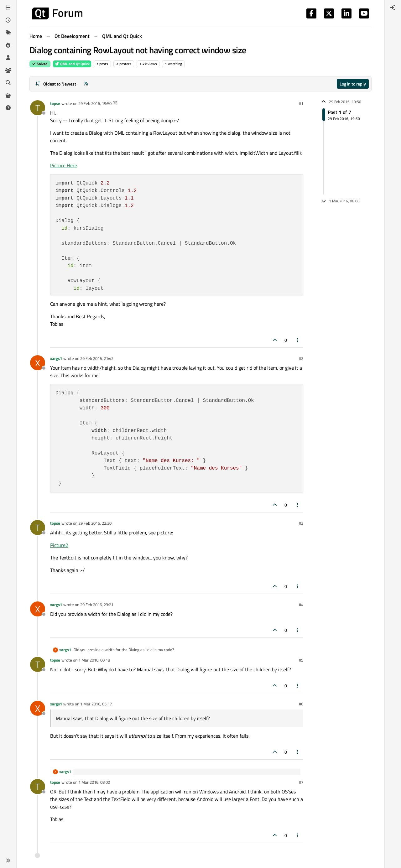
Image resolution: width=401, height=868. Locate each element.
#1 (301, 103)
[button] (8, 860)
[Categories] (8, 8)
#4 (301, 605)
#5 (301, 660)
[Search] (8, 83)
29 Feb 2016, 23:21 (97, 605)
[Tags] (8, 33)
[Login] (393, 8)
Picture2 (59, 545)
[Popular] (8, 45)
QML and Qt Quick (72, 64)
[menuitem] (393, 8)
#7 (301, 782)
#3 (301, 523)
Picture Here (64, 165)
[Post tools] (298, 340)
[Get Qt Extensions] (8, 95)
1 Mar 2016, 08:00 (94, 782)
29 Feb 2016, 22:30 (95, 523)
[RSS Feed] (86, 84)
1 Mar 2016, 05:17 (96, 704)
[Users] (8, 58)
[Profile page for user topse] (38, 108)
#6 (301, 704)
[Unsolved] (8, 108)
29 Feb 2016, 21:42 (97, 358)
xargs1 (56, 358)
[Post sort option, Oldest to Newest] (56, 84)
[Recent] (8, 20)
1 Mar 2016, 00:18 (94, 660)
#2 (301, 358)
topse (55, 103)
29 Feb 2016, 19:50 (95, 103)
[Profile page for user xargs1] (38, 363)
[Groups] (8, 70)
